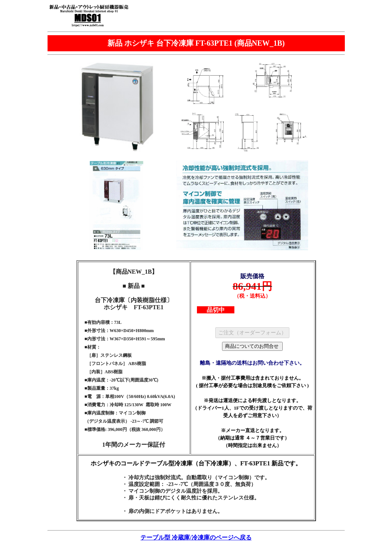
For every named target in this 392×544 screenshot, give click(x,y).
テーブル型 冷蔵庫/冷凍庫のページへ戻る (196, 537)
